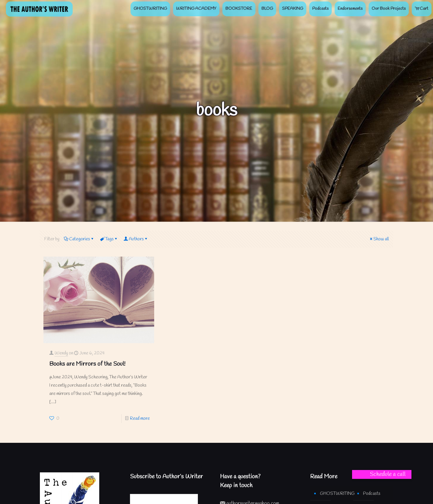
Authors (136, 239)
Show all (379, 239)
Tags (109, 239)
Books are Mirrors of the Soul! (87, 364)
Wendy (61, 353)
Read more (140, 419)
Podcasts (372, 494)
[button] (382, 474)
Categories (79, 239)
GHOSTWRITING (334, 494)
